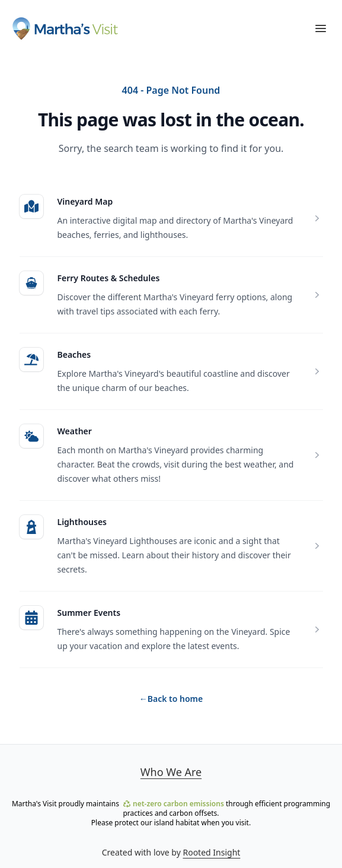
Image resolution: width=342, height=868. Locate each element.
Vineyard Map (85, 201)
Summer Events (89, 613)
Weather (75, 431)
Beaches (74, 354)
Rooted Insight (211, 852)
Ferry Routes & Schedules (109, 278)
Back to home (171, 699)
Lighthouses (82, 522)
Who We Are (171, 772)
